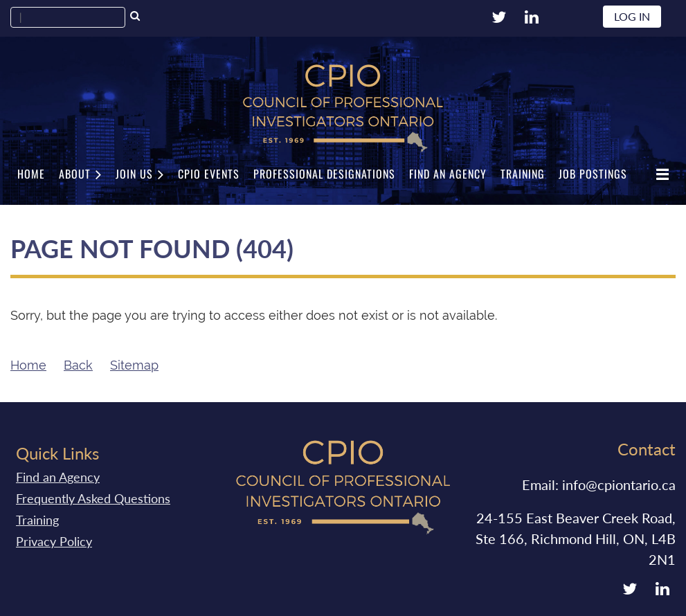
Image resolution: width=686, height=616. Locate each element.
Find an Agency (58, 477)
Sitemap (134, 365)
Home (28, 365)
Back (78, 365)
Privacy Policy (54, 541)
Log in (632, 16)
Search (135, 17)
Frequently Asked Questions (93, 498)
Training (37, 520)
